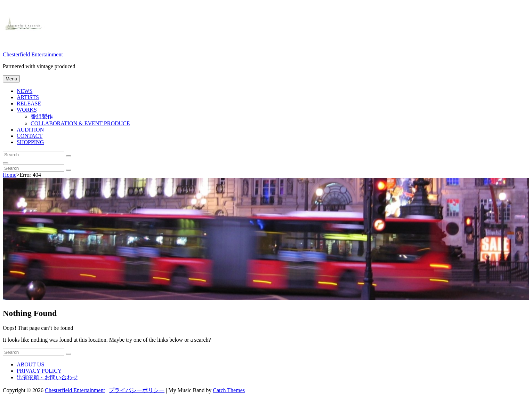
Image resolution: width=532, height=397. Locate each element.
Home (10, 175)
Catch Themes (229, 390)
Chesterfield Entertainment (33, 54)
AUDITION (30, 130)
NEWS (25, 91)
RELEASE (29, 104)
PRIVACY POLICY (39, 371)
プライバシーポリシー (137, 390)
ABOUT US (30, 364)
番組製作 (42, 116)
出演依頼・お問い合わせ (47, 377)
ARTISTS (28, 97)
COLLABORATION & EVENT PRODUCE (80, 123)
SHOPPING (30, 142)
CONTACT (30, 136)
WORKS (27, 110)
